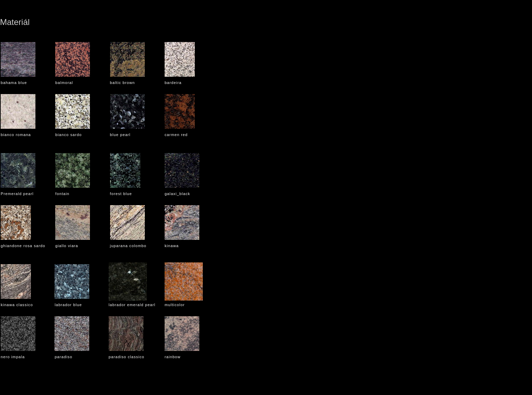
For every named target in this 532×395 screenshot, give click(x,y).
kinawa (172, 246)
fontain (62, 194)
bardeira (173, 83)
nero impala (13, 357)
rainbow (173, 357)
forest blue (121, 194)
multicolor (175, 305)
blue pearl (120, 135)
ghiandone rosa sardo (23, 246)
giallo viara (67, 246)
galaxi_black (177, 194)
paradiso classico (127, 357)
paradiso (63, 357)
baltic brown (123, 83)
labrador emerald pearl (132, 305)
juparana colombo (128, 246)
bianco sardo (68, 135)
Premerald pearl (17, 194)
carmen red (176, 135)
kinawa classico (17, 305)
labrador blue (68, 305)
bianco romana (16, 135)
